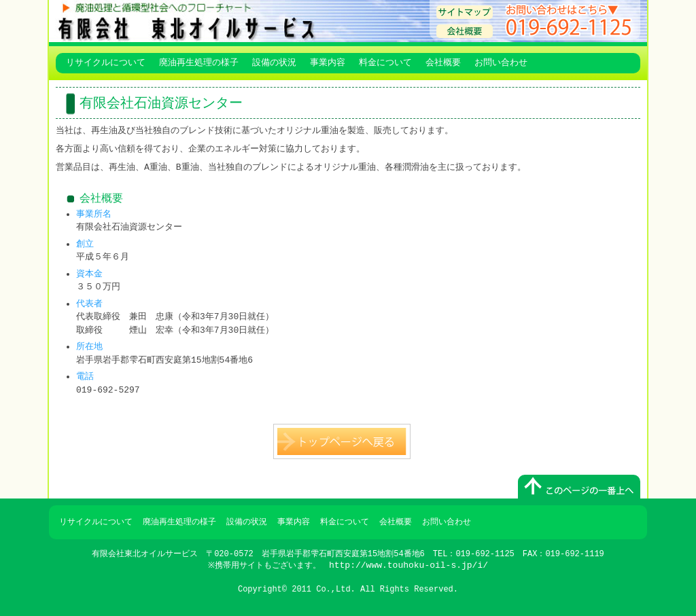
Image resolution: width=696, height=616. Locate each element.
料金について (385, 63)
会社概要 (465, 31)
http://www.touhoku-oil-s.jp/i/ (410, 565)
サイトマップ (465, 12)
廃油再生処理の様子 (199, 63)
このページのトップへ (579, 487)
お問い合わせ (501, 63)
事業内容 (328, 63)
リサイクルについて (106, 63)
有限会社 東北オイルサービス (239, 21)
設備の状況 (274, 63)
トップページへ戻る (342, 441)
